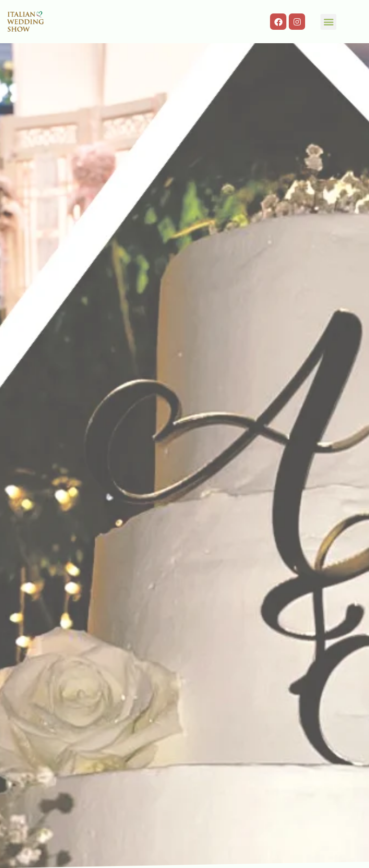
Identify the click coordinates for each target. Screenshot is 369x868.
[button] (328, 22)
